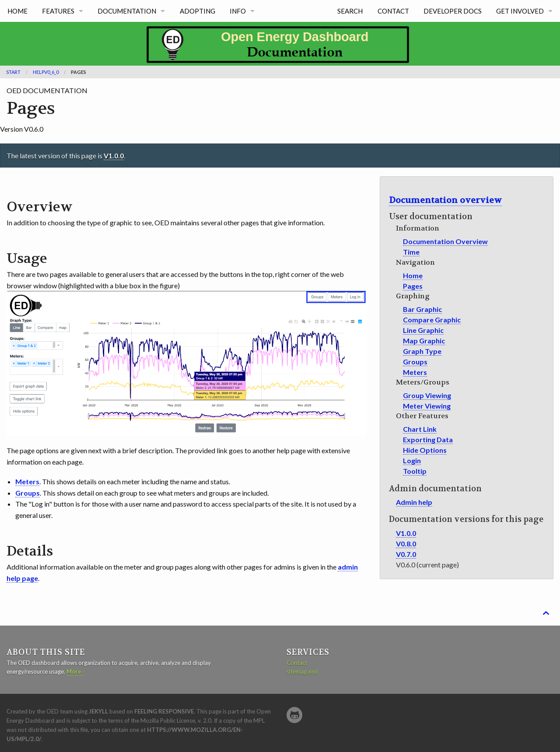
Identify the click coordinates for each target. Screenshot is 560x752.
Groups (415, 362)
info (238, 11)
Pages (79, 72)
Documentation (127, 11)
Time (411, 252)
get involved (520, 11)
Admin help (414, 502)
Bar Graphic (422, 309)
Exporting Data (428, 439)
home (17, 11)
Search (350, 11)
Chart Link (420, 429)
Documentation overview (445, 200)
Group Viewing (427, 395)
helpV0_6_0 (46, 72)
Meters (415, 372)
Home (413, 275)
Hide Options (425, 450)
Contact (393, 11)
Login (412, 460)
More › (75, 672)
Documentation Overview (445, 241)
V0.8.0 (406, 544)
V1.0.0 (114, 156)
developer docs (453, 11)
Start (13, 72)
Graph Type (422, 351)
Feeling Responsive (164, 711)
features (58, 11)
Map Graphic (424, 341)
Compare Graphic (432, 320)
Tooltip (415, 471)
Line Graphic (423, 330)
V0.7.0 (406, 554)
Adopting (198, 11)
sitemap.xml (302, 672)
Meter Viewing (427, 406)
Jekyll (98, 711)
